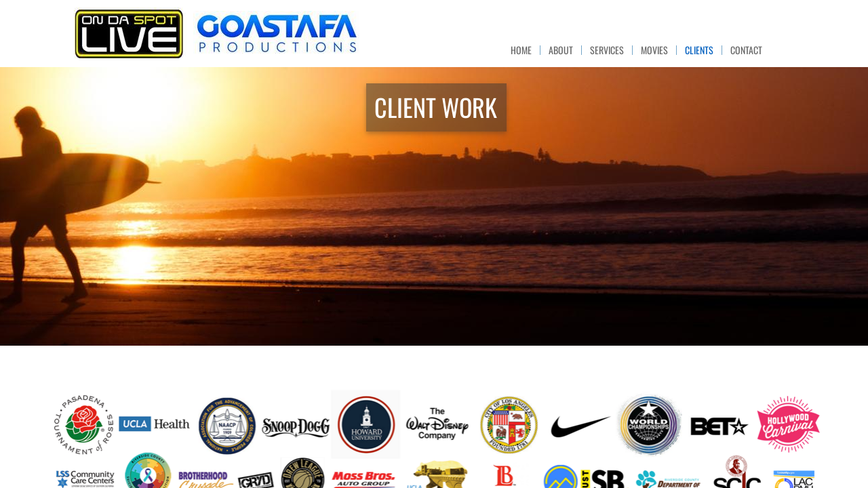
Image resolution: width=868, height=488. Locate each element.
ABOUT (561, 50)
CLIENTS (699, 50)
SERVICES (607, 50)
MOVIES (654, 50)
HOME (521, 50)
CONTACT (746, 50)
